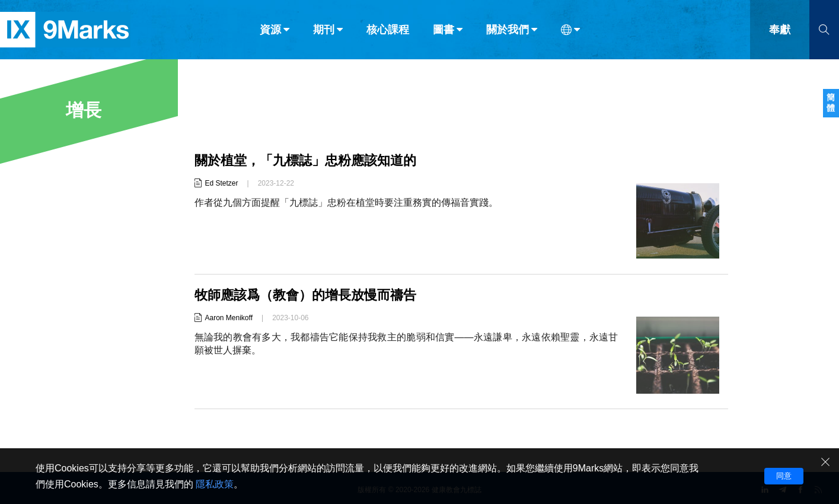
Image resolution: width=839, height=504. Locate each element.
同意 (784, 476)
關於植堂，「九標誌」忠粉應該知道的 (305, 160)
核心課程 (388, 34)
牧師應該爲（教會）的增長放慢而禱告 (305, 295)
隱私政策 (215, 484)
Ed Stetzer (222, 183)
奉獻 (780, 34)
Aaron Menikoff (229, 318)
